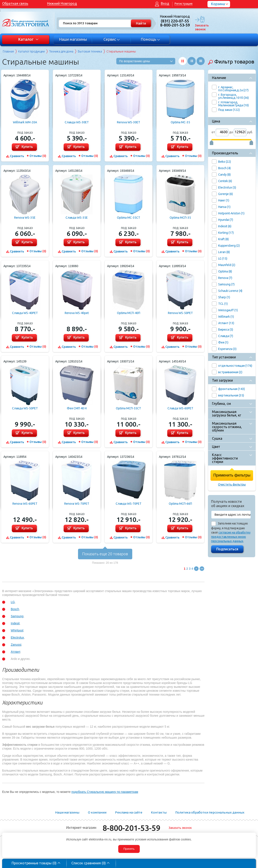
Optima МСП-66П (180, 504)
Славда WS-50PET (25, 408)
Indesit (15, 623)
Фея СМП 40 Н (77, 408)
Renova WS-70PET (77, 504)
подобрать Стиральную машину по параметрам (105, 792)
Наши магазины (73, 39)
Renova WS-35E (25, 218)
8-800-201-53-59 (131, 828)
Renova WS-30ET (129, 122)
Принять (129, 849)
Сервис (112, 39)
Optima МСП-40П (129, 313)
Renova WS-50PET (180, 313)
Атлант (15, 652)
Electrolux (17, 637)
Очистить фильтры (232, 484)
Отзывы (38, 156)
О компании (97, 812)
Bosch (15, 609)
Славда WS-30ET (77, 122)
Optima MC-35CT (129, 218)
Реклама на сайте (129, 812)
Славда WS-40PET (25, 313)
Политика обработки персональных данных (210, 812)
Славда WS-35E (77, 218)
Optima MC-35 (180, 122)
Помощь (150, 39)
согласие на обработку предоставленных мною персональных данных (231, 537)
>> (202, 569)
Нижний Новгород (62, 3)
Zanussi (16, 645)
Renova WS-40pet (77, 313)
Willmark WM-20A (25, 122)
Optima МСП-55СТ (128, 408)
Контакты (159, 812)
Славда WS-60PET (180, 408)
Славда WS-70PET (129, 504)
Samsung (17, 616)
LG (13, 602)
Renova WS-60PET (25, 504)
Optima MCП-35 (180, 218)
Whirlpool (17, 630)
